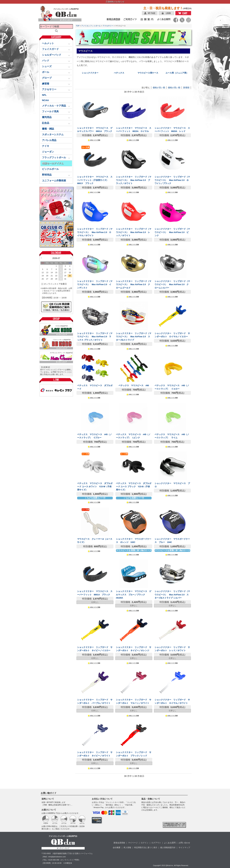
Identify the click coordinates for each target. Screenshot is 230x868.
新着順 (186, 88)
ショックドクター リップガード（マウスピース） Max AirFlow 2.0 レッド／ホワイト (134, 232)
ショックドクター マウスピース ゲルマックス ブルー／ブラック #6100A (134, 595)
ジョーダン (48, 152)
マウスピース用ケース (148, 73)
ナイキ (46, 146)
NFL (44, 95)
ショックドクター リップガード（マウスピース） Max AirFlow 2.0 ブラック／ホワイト (134, 180)
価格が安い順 (159, 88)
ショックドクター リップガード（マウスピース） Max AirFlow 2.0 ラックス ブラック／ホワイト (95, 337)
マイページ (133, 843)
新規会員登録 (119, 843)
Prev (41, 258)
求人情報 (127, 848)
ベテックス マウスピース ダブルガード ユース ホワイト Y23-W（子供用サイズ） (95, 487)
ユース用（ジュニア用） (177, 73)
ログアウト (156, 843)
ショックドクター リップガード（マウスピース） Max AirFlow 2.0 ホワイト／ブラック (172, 180)
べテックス (119, 73)
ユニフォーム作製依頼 (54, 181)
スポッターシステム (53, 134)
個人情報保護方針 (168, 848)
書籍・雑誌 (48, 129)
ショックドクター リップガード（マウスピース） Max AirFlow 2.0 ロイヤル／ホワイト (95, 232)
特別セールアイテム (53, 163)
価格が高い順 (174, 88)
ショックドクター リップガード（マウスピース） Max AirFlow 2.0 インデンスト (95, 284)
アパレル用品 (49, 140)
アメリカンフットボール (91, 26)
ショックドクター (90, 73)
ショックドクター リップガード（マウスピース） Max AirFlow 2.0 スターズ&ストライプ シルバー (172, 595)
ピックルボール (50, 169)
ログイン (145, 843)
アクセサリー (108, 26)
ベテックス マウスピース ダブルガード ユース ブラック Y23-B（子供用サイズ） (134, 487)
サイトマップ (184, 848)
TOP (78, 26)
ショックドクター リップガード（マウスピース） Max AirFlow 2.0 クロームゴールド (134, 284)
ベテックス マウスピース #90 (134, 385)
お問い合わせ (184, 843)
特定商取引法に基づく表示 (146, 848)
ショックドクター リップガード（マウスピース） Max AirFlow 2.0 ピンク (172, 232)
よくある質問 (170, 843)
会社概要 (117, 848)
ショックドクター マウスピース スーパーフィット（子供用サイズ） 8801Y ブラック (95, 180)
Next (71, 258)
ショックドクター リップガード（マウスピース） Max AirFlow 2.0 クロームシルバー (172, 284)
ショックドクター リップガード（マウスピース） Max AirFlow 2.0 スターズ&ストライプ (134, 337)
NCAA (45, 100)
